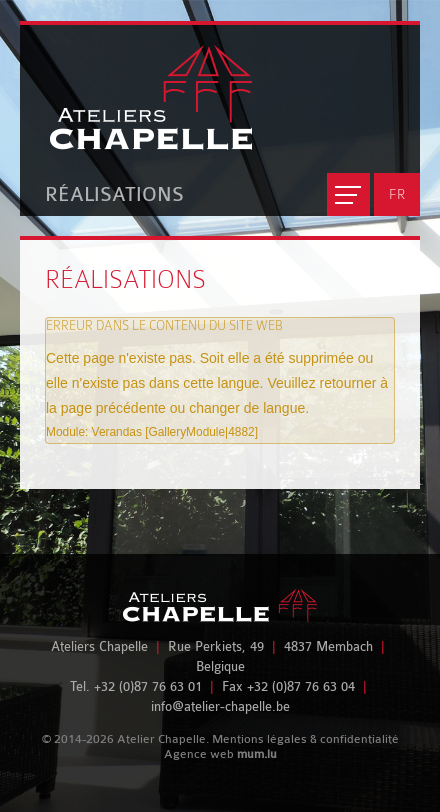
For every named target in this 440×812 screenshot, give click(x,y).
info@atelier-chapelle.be (220, 706)
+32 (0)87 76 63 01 (148, 686)
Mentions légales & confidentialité (305, 739)
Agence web (199, 754)
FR (397, 194)
